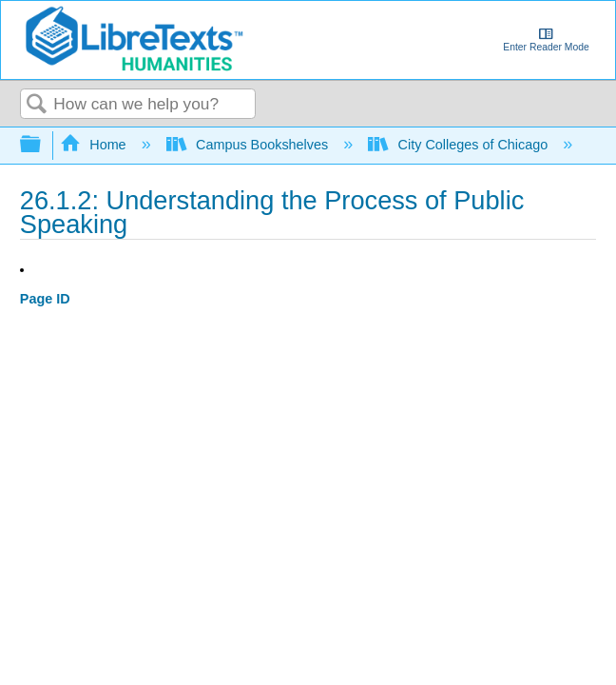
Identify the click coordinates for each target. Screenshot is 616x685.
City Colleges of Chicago (460, 145)
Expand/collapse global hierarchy (43, 145)
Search (37, 105)
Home (95, 145)
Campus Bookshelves (250, 145)
